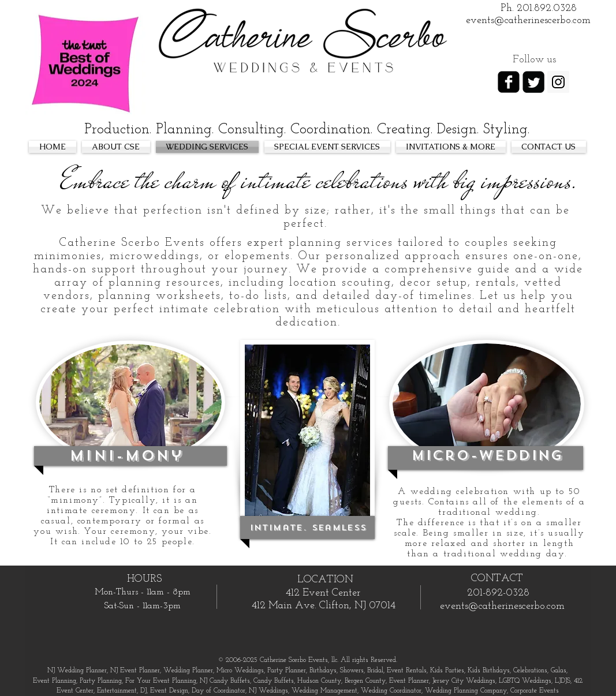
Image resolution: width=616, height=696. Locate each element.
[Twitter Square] (533, 82)
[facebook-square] (509, 82)
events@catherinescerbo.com (502, 606)
